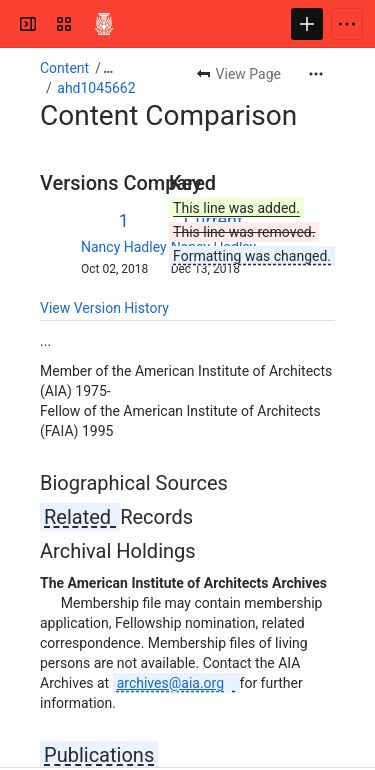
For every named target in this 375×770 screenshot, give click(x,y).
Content (64, 68)
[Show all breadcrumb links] (108, 68)
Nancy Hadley (124, 247)
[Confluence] (104, 24)
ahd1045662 (96, 88)
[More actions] (316, 74)
